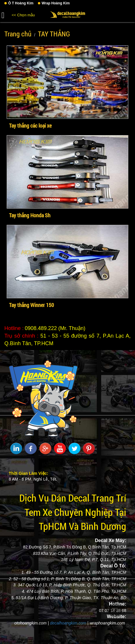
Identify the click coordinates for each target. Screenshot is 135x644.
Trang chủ (18, 34)
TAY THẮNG (54, 34)
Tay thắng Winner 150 (31, 305)
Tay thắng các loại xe (30, 126)
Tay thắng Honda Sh (30, 215)
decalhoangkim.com (68, 623)
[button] (3, 14)
